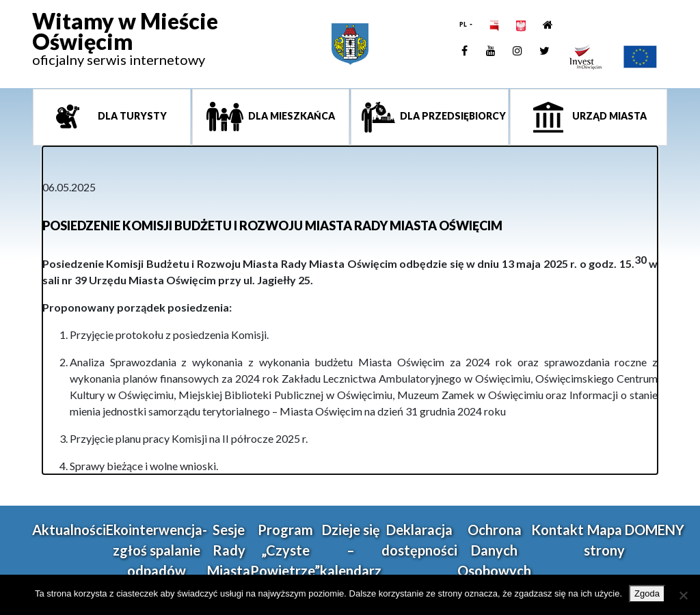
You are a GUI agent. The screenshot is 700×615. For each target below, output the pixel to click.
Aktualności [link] (69, 530)
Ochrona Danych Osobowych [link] (494, 550)
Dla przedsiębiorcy (452, 116)
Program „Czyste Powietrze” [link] (285, 550)
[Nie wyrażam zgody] (683, 595)
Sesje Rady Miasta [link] (229, 550)
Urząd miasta (608, 116)
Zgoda (647, 593)
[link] (125, 44)
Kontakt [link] (557, 530)
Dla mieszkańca (291, 116)
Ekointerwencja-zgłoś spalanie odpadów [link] (157, 550)
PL (464, 24)
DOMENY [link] (655, 530)
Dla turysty (131, 116)
